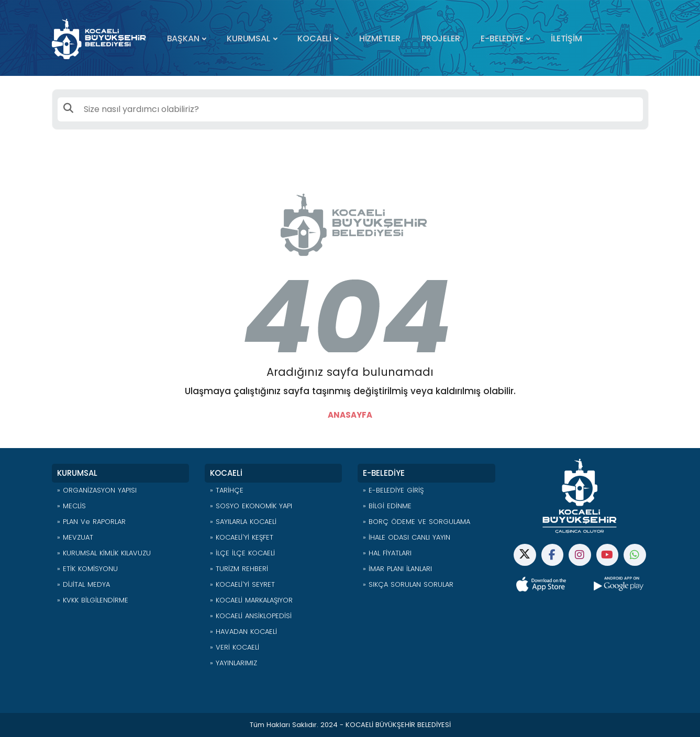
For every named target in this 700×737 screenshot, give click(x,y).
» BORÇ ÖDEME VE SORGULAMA (416, 522)
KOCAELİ (314, 38)
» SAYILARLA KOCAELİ (243, 522)
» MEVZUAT (75, 537)
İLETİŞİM (566, 38)
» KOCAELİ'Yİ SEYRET (242, 584)
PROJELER (441, 38)
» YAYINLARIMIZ (234, 663)
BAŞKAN (183, 38)
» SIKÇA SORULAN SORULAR (408, 584)
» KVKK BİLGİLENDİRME (93, 600)
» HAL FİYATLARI (387, 553)
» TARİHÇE (227, 490)
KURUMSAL (248, 38)
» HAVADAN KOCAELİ (243, 632)
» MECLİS (71, 506)
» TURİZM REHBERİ (239, 569)
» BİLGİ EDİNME (387, 506)
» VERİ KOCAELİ (235, 647)
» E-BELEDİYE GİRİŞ (393, 490)
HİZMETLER (380, 38)
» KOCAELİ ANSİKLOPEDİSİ (251, 616)
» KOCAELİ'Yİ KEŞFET (242, 537)
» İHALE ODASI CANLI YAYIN (407, 537)
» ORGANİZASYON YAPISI (97, 490)
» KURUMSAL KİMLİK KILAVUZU (104, 553)
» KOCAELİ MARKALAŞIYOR (251, 600)
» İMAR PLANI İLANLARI (397, 569)
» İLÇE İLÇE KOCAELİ (242, 553)
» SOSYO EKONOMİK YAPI (251, 506)
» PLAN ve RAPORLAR (91, 522)
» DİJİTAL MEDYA (84, 584)
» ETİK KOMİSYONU (87, 569)
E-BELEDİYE (502, 38)
